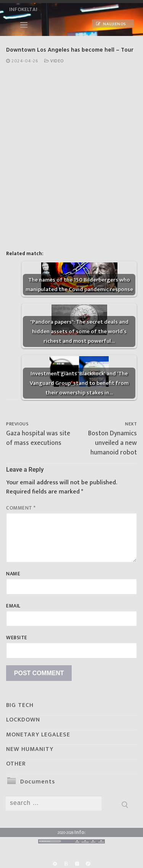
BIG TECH (20, 705)
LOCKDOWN (23, 720)
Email (13, 606)
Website (17, 638)
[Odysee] (88, 864)
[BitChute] (66, 864)
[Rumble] (55, 864)
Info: (80, 832)
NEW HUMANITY (30, 749)
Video (54, 61)
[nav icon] (24, 25)
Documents (38, 782)
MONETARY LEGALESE (38, 735)
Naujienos (111, 24)
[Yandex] (77, 864)
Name (13, 574)
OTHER (16, 764)
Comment (21, 508)
